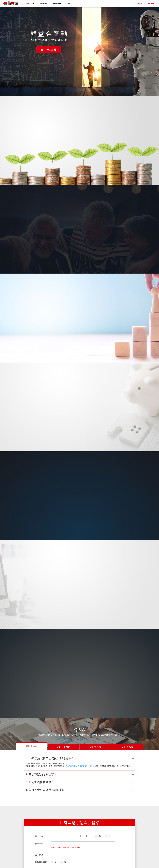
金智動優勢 (57, 3)
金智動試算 (43, 3)
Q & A (68, 3)
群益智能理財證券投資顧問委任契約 (79, 766)
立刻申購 (139, 3)
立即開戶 (151, 3)
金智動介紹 (30, 3)
